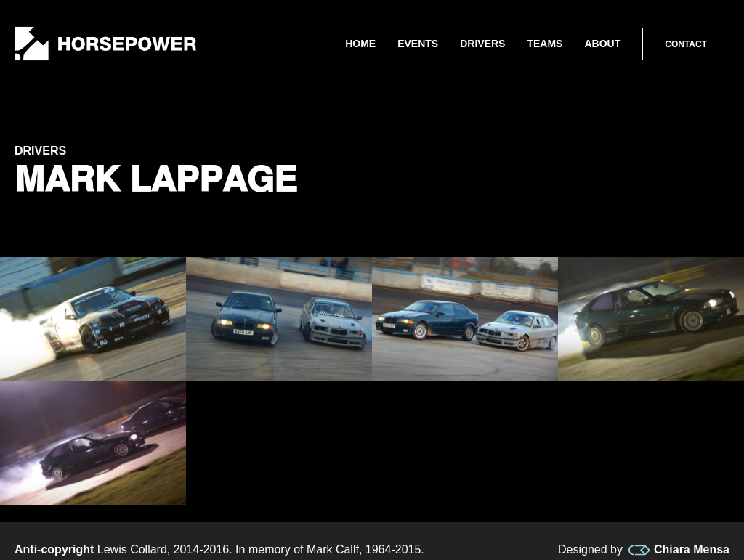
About (602, 44)
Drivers (482, 44)
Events (418, 44)
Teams (545, 44)
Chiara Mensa (679, 550)
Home (360, 44)
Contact (686, 44)
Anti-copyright (54, 549)
